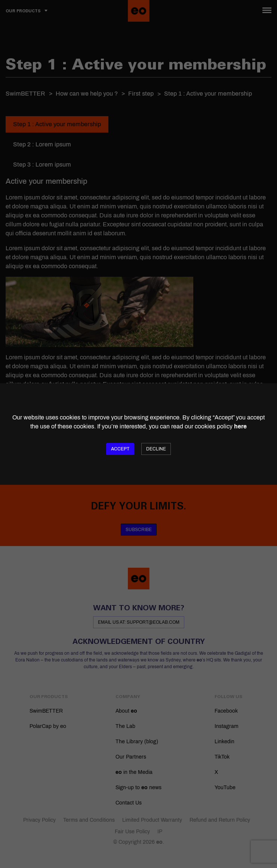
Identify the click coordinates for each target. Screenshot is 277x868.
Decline (156, 449)
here (240, 426)
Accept (120, 449)
